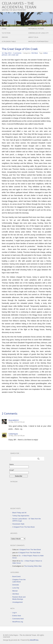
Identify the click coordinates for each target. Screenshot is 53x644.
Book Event (16, 577)
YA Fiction (6, 33)
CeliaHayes (13, 434)
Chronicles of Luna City (38, 33)
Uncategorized (17, 602)
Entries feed (17, 616)
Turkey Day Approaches (21, 516)
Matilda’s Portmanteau (38, 42)
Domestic (16, 585)
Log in (14, 613)
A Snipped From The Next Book (24, 527)
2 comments (17, 53)
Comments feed (18, 619)
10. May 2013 (7, 53)
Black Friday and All (19, 513)
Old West (34, 53)
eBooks (5, 37)
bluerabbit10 (14, 420)
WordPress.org (18, 622)
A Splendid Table (9, 42)
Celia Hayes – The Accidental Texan (19, 5)
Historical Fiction (36, 29)
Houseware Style (18, 524)
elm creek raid (13, 55)
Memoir (15, 591)
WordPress (34, 640)
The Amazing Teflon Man (33, 566)
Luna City (16, 588)
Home (4, 29)
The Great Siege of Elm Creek (20, 49)
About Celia (33, 37)
